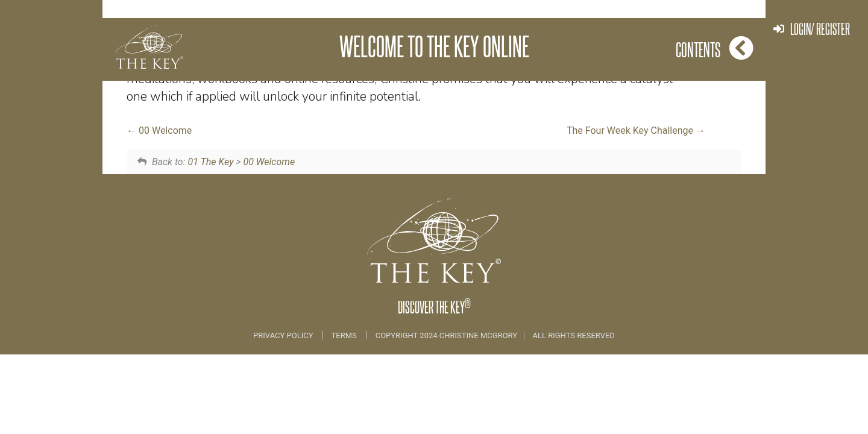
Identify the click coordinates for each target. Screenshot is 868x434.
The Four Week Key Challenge (636, 131)
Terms (344, 335)
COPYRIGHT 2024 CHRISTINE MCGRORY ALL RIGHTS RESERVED (495, 335)
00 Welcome (159, 131)
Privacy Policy (284, 335)
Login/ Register (812, 29)
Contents (715, 48)
